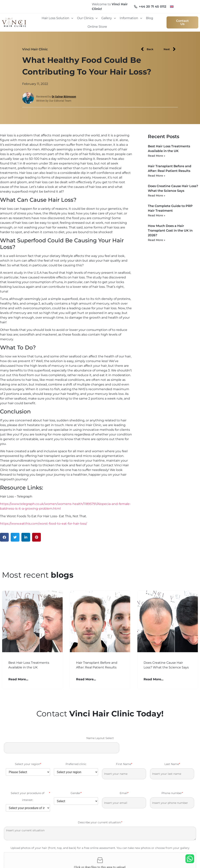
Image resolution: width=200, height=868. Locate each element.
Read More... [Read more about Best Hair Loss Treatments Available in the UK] (18, 679)
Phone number (172, 793)
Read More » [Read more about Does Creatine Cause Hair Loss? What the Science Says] (157, 195)
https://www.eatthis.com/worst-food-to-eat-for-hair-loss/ (43, 524)
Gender (76, 793)
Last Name (172, 764)
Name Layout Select (100, 738)
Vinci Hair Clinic (35, 49)
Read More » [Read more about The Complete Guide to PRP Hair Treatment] (157, 215)
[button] (4, 537)
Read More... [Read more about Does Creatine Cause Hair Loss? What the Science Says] (154, 679)
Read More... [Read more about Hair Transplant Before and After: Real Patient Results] (86, 679)
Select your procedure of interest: (30, 797)
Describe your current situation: (100, 822)
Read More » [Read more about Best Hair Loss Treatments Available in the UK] (157, 156)
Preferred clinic (76, 764)
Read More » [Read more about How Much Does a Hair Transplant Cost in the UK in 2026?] (157, 240)
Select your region (28, 764)
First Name (124, 764)
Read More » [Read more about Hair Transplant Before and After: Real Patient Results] (157, 176)
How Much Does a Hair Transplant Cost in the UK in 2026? (170, 231)
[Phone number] (172, 803)
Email (124, 793)
